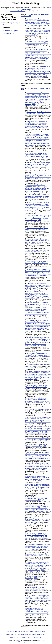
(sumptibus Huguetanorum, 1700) (38, 521)
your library (15, 23)
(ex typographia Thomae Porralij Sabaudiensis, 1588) (38, 206)
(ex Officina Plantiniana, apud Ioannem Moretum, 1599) (37, 196)
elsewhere (4, 24)
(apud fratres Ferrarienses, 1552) (37, 98)
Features (22, 637)
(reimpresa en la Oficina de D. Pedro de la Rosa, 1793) (38, 165)
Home (7, 634)
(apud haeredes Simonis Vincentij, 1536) (38, 439)
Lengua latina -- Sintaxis (11, 30)
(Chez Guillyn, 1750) (37, 478)
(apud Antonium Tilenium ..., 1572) (37, 252)
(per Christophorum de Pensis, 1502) (38, 113)
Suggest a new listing (39, 631)
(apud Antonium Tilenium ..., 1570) (38, 218)
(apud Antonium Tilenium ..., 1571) (37, 241)
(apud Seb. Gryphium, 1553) (36, 445)
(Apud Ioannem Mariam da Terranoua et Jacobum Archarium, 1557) (37, 32)
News (17, 637)
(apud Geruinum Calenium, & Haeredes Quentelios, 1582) (38, 430)
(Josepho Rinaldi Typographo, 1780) (38, 467)
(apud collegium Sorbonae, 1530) (37, 342)
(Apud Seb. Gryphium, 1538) (38, 375)
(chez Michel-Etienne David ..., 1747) (36, 43)
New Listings (20, 634)
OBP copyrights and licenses (26, 642)
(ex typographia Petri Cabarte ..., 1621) (38, 566)
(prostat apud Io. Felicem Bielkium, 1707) (37, 547)
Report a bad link (27, 631)
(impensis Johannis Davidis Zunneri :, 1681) (37, 140)
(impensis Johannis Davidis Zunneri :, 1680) (38, 125)
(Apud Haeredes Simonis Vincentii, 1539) (38, 273)
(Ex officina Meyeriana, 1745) (37, 400)
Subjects (39, 634)
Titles (33, 634)
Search (13, 634)
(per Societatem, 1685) (37, 188)
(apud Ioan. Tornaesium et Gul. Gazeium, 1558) (36, 387)
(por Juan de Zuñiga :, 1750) (38, 22)
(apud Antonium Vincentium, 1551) (37, 156)
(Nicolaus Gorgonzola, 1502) (38, 325)
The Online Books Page (26, 3)
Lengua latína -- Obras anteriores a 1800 (11, 33)
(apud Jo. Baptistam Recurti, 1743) (38, 486)
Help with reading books (14, 631)
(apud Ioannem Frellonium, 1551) (36, 536)
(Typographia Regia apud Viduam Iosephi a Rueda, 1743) (36, 589)
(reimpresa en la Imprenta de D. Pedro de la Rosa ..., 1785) (38, 176)
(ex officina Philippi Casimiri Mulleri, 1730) (38, 263)
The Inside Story (38, 637)
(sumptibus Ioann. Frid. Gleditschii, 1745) (37, 455)
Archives (29, 637)
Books (12, 637)
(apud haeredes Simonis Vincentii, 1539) (38, 599)
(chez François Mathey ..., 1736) (38, 508)
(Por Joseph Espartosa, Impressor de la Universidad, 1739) (38, 72)
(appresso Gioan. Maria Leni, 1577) (37, 304)
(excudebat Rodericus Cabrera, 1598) (37, 295)
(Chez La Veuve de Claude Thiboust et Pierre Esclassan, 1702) (38, 420)
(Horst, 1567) (38, 286)
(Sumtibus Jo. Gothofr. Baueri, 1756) (36, 577)
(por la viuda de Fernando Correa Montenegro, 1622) (38, 55)
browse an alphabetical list (18, 11)
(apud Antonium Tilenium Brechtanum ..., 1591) (37, 356)
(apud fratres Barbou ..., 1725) (36, 555)
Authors (27, 634)
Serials (45, 634)
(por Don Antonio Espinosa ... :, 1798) (36, 498)
